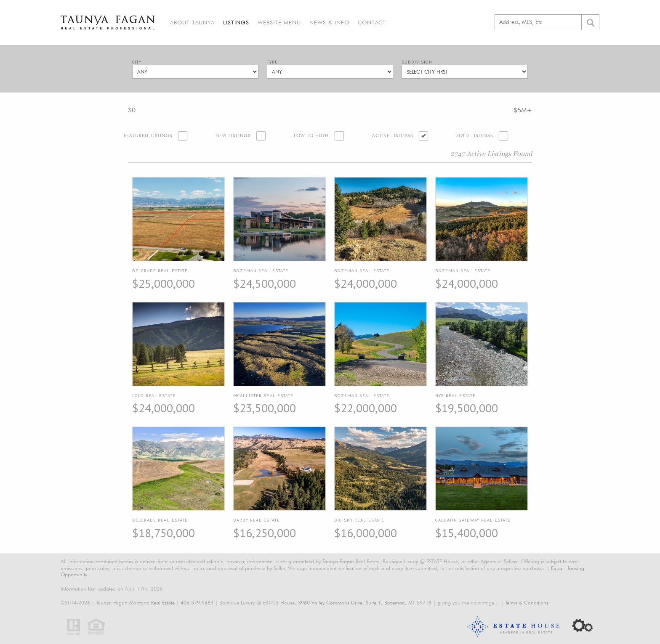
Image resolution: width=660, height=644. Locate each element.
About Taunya (192, 22)
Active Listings (393, 136)
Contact (372, 22)
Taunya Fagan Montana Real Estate (135, 603)
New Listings (233, 136)
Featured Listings (148, 136)
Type (272, 62)
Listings (236, 22)
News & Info (329, 22)
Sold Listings (475, 136)
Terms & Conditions (527, 603)
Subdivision (417, 62)
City (137, 62)
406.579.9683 (197, 603)
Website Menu (279, 22)
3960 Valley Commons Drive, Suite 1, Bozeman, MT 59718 (365, 603)
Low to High (311, 136)
